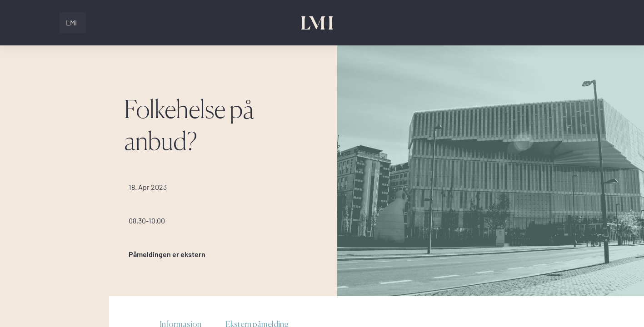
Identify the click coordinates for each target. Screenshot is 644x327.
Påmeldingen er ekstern (167, 254)
